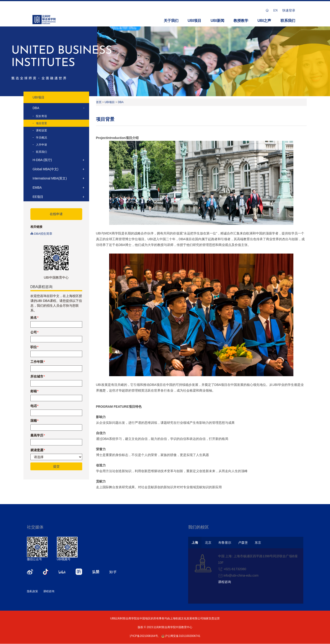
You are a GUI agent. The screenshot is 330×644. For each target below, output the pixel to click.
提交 (56, 466)
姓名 (34, 318)
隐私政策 (32, 591)
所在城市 (37, 376)
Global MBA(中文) (46, 169)
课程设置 (41, 130)
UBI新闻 (217, 21)
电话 (34, 406)
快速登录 (289, 10)
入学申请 (41, 145)
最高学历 (37, 435)
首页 (99, 102)
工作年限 (37, 362)
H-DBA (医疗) (42, 160)
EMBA (37, 188)
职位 (34, 347)
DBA (36, 108)
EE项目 (38, 197)
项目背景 (41, 123)
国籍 (34, 421)
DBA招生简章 (41, 234)
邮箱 (34, 391)
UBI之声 (264, 21)
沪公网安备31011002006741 (181, 636)
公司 (34, 332)
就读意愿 (37, 450)
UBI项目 (195, 21)
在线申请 (56, 214)
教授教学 (241, 21)
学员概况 (41, 138)
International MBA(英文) (50, 178)
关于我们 (171, 21)
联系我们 (288, 21)
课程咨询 (49, 591)
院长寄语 (41, 116)
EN (276, 10)
